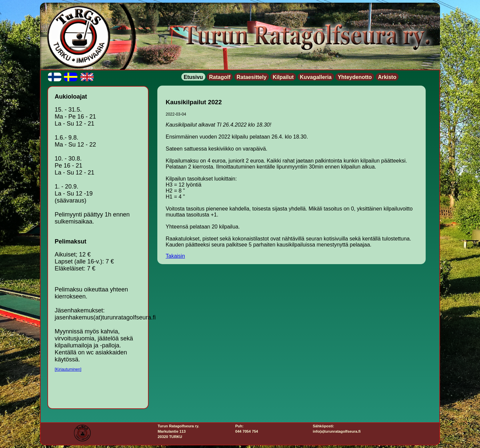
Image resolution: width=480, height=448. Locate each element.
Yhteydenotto (355, 77)
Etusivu (193, 77)
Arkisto (387, 77)
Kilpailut (283, 77)
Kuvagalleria (316, 77)
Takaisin (175, 256)
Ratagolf (220, 77)
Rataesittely (252, 77)
